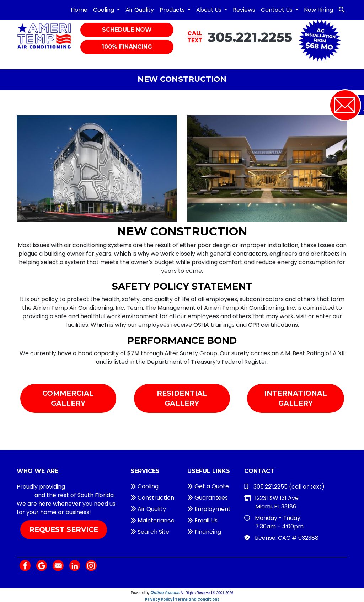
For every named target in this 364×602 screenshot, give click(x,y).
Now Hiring (318, 10)
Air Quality (140, 10)
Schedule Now (127, 30)
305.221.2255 (250, 37)
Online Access (165, 593)
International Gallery (296, 398)
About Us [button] (210, 10)
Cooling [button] (104, 10)
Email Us (202, 520)
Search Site (150, 532)
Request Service (64, 529)
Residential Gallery (182, 398)
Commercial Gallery (68, 398)
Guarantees (208, 498)
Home (79, 10)
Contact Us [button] (277, 10)
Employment (209, 509)
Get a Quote (208, 486)
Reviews (244, 10)
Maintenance (152, 520)
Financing (204, 532)
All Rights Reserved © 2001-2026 (207, 593)
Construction (152, 498)
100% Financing (127, 47)
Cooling (144, 486)
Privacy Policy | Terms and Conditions (182, 599)
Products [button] (173, 10)
